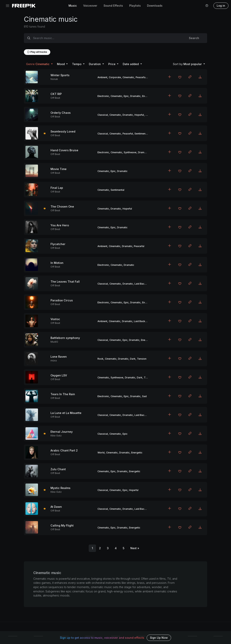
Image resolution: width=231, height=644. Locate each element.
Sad (144, 396)
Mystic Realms (60, 488)
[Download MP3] (200, 77)
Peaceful (141, 77)
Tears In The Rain (63, 394)
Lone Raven (59, 357)
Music (73, 6)
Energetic (148, 96)
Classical (103, 115)
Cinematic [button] (38, 64)
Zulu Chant (58, 469)
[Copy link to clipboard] (190, 77)
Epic (126, 96)
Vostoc (55, 319)
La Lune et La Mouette (66, 413)
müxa (54, 361)
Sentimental (141, 134)
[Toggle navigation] (8, 6)
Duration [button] (95, 64)
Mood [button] (61, 64)
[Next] (135, 548)
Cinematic (128, 77)
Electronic (103, 96)
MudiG (54, 342)
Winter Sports (60, 75)
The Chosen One (62, 206)
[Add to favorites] (180, 78)
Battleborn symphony (65, 338)
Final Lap (57, 188)
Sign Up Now (159, 638)
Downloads (155, 6)
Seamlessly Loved (63, 131)
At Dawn (56, 507)
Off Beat (55, 98)
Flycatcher (58, 244)
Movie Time (59, 169)
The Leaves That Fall (65, 282)
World (101, 453)
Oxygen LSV (59, 375)
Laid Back (140, 284)
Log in (221, 6)
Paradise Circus (62, 300)
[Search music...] (107, 38)
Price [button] (112, 64)
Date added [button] (131, 64)
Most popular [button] (188, 64)
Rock (100, 359)
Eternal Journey (62, 432)
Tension (142, 359)
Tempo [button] (77, 64)
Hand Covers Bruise (64, 150)
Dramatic (135, 96)
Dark (133, 359)
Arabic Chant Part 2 (64, 450)
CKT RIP (56, 94)
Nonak (54, 79)
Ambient (102, 77)
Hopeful (139, 115)
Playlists (135, 6)
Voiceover (90, 6)
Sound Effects (113, 6)
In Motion (57, 263)
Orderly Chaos (61, 113)
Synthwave (130, 152)
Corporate (115, 77)
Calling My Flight (62, 525)
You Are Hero (60, 225)
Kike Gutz (56, 436)
